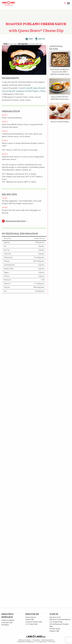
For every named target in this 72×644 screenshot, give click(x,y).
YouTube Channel (55, 629)
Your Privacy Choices (41, 642)
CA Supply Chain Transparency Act (26, 642)
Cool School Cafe (7, 623)
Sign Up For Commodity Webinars (60, 620)
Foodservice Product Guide (34, 622)
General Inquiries (31, 617)
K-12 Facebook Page (56, 622)
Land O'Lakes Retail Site (48, 640)
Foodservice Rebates (8, 620)
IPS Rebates (5, 625)
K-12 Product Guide (31, 624)
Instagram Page (54, 631)
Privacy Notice (36, 640)
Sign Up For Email (55, 617)
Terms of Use (52, 642)
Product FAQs (30, 620)
